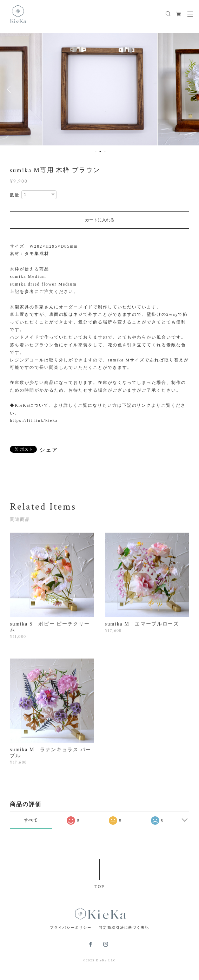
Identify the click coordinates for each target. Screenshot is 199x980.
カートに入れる (100, 220)
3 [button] (105, 151)
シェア (49, 450)
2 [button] (100, 151)
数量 (15, 195)
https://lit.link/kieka (34, 420)
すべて (31, 820)
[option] (100, 89)
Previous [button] (11, 89)
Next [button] (188, 89)
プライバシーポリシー (71, 927)
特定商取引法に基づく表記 (124, 927)
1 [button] (95, 151)
